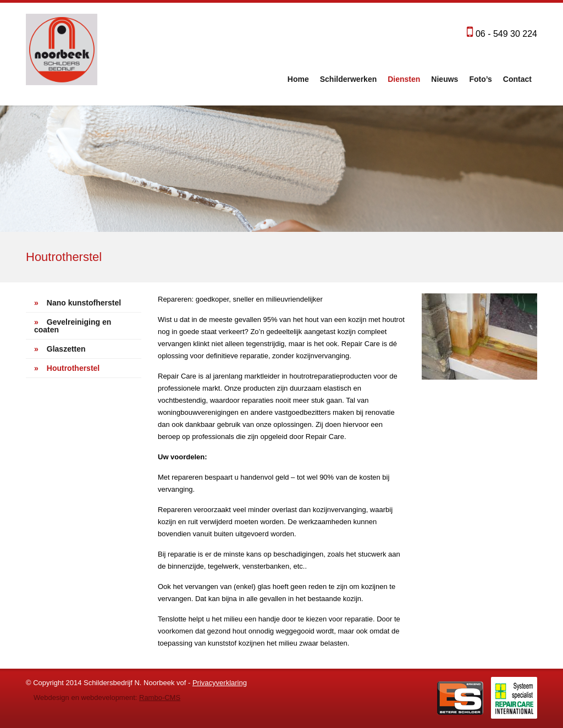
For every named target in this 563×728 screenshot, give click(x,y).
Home (298, 79)
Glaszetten (60, 349)
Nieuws (445, 79)
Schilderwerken (349, 79)
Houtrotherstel (67, 368)
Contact (517, 79)
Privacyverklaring (220, 683)
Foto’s (480, 79)
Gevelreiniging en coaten (73, 326)
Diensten (404, 79)
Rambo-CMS (160, 698)
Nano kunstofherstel (78, 303)
